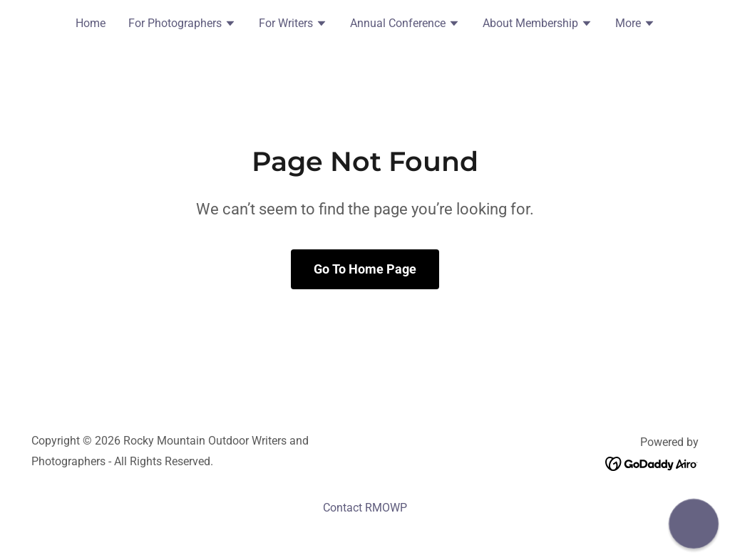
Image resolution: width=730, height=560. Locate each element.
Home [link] (91, 23)
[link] (652, 463)
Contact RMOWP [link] (365, 508)
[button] (182, 25)
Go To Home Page (365, 269)
